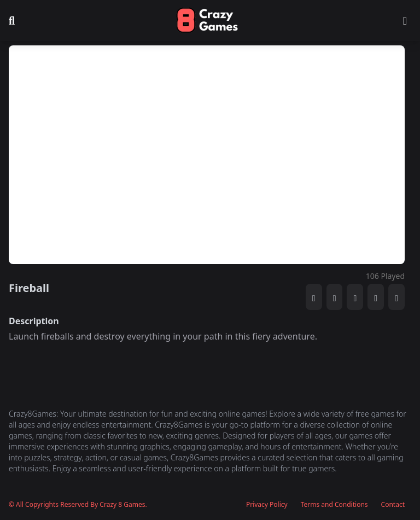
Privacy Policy (267, 505)
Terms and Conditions (334, 505)
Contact (393, 505)
